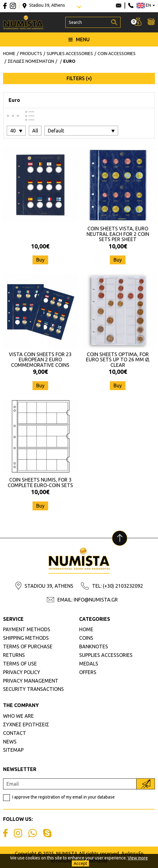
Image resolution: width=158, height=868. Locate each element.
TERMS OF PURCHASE (28, 646)
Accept (80, 863)
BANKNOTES (94, 646)
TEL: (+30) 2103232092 (118, 586)
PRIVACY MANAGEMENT (31, 681)
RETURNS (14, 655)
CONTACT (15, 733)
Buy (40, 260)
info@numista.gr (119, 6)
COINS (86, 638)
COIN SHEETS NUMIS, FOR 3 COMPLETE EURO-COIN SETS (40, 482)
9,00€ (40, 372)
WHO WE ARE (18, 716)
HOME (86, 629)
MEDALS (89, 664)
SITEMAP (13, 750)
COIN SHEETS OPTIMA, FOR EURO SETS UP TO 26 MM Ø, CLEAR (118, 360)
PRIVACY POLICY (22, 672)
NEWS (10, 742)
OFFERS (88, 672)
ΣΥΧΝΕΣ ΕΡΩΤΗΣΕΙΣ (26, 725)
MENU (79, 39)
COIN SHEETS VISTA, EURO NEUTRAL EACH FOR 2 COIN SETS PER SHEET (118, 234)
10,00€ (40, 246)
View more (138, 858)
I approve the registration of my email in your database (64, 797)
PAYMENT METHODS (27, 629)
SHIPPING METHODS (26, 638)
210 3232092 (131, 6)
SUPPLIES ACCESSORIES (106, 655)
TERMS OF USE (20, 664)
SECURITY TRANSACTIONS (33, 689)
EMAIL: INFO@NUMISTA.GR (88, 600)
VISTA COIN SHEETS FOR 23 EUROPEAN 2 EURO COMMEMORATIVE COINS (40, 360)
